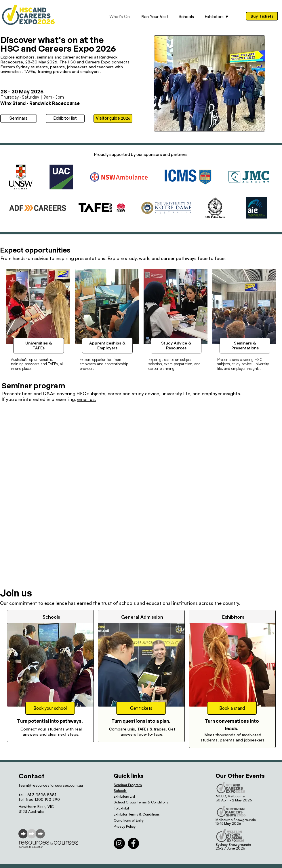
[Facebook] (133, 843)
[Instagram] (119, 843)
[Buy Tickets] (262, 16)
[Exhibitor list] (65, 118)
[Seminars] (19, 118)
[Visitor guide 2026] (113, 118)
